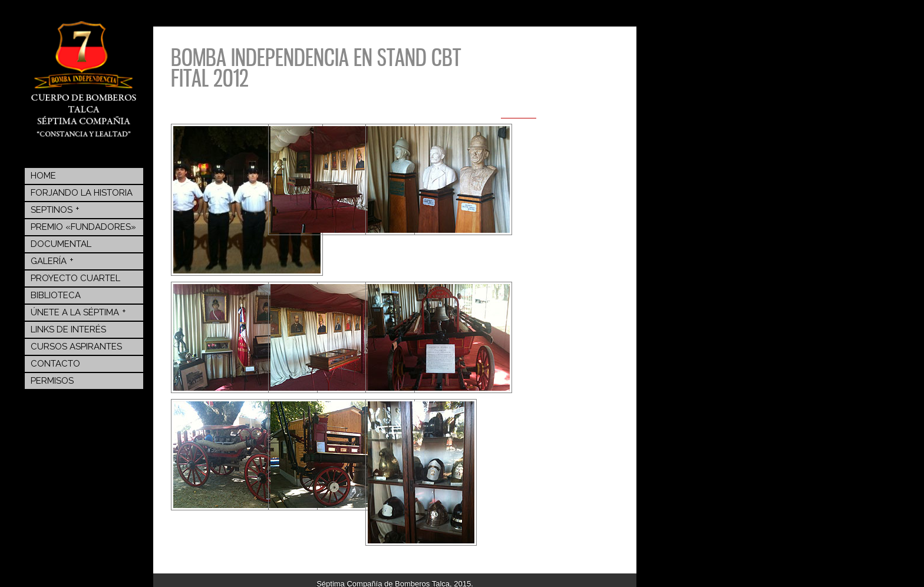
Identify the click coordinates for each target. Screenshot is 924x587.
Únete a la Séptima (78, 312)
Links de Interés (68, 329)
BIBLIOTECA (56, 295)
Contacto (55, 364)
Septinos (55, 209)
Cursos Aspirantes (76, 347)
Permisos (52, 381)
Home (43, 176)
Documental (61, 244)
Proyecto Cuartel (75, 278)
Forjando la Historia (82, 193)
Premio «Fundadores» (83, 227)
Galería (52, 260)
